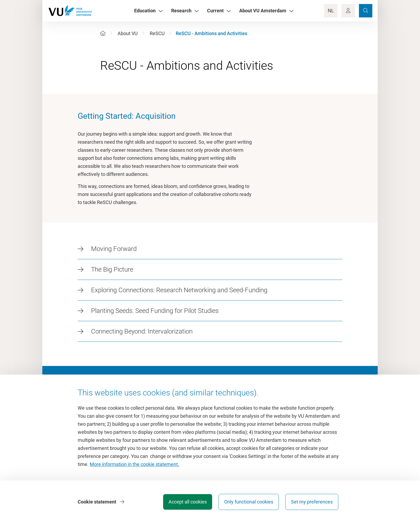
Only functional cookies (249, 502)
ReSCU (157, 33)
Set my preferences (312, 502)
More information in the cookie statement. (134, 464)
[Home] (103, 33)
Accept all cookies (188, 502)
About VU (128, 33)
